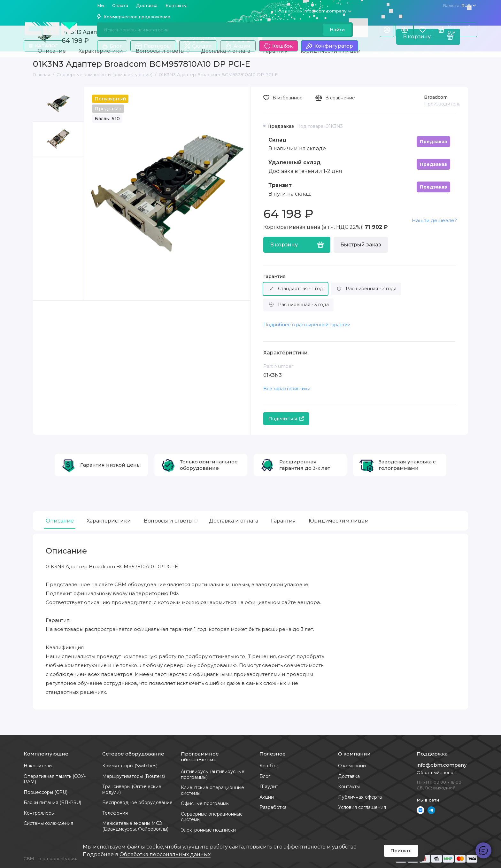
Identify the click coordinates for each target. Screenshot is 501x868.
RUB (459, 6)
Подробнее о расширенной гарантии (307, 325)
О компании (352, 766)
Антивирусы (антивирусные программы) (213, 774)
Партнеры (153, 46)
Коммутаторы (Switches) (130, 766)
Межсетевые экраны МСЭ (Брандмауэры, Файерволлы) (135, 826)
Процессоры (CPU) (46, 792)
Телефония (115, 813)
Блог (112, 46)
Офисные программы (205, 803)
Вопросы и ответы (170, 521)
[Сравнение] (405, 30)
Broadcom (436, 97)
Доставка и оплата (234, 521)
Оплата (120, 5)
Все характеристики (287, 389)
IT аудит (269, 787)
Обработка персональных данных (165, 854)
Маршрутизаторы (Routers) (134, 776)
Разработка (273, 807)
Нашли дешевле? (434, 220)
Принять (401, 851)
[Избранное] (422, 30)
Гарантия (274, 277)
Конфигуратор (330, 46)
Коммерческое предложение (134, 17)
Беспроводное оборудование (137, 802)
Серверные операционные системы (212, 817)
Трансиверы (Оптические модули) (132, 789)
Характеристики (109, 521)
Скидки (198, 46)
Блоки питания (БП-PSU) (52, 802)
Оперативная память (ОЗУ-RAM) (55, 779)
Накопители (38, 766)
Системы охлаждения (48, 823)
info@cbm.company (313, 11)
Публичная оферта (360, 797)
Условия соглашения (362, 807)
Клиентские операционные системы (212, 790)
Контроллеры (39, 813)
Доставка (147, 5)
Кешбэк (278, 46)
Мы (101, 5)
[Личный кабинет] (387, 30)
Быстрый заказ (361, 245)
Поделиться (286, 419)
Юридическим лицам (339, 521)
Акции (238, 46)
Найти (337, 30)
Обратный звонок (436, 772)
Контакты (176, 5)
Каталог (43, 46)
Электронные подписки (208, 830)
